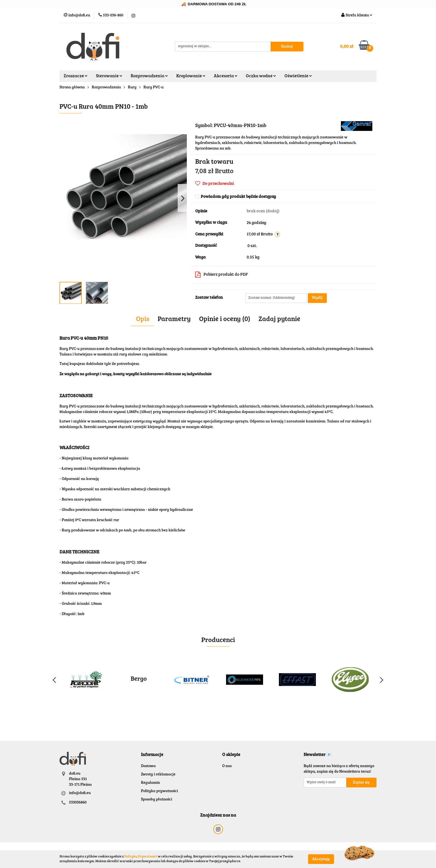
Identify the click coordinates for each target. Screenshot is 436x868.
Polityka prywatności (159, 791)
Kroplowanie (191, 76)
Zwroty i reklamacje (158, 775)
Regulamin (150, 783)
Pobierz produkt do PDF (221, 275)
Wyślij (317, 298)
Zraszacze (76, 76)
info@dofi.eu (80, 793)
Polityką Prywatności (141, 857)
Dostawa (148, 766)
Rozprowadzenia (149, 76)
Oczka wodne (261, 76)
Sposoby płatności (157, 800)
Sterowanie (109, 76)
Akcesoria (226, 76)
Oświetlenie (298, 76)
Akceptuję (321, 859)
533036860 (78, 803)
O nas (227, 766)
